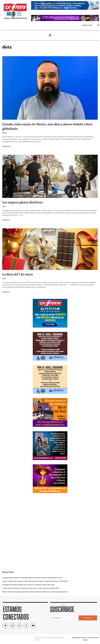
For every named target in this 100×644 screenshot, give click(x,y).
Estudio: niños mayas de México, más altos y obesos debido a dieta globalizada (47, 127)
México (5, 133)
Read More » (7, 146)
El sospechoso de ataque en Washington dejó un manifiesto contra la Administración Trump (32, 578)
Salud (4, 206)
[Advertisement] (50, 514)
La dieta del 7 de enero (18, 274)
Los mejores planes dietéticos (23, 202)
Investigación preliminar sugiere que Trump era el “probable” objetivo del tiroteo (28, 585)
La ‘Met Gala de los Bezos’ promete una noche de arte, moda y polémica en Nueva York (31, 588)
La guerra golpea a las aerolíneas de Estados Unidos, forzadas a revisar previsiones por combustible (35, 581)
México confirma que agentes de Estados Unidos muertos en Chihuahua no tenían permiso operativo (35, 592)
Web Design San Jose (79, 637)
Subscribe (88, 618)
